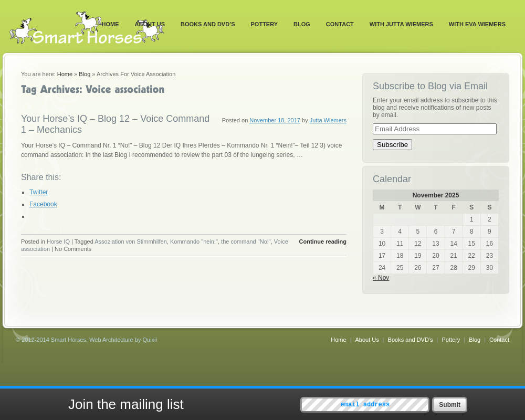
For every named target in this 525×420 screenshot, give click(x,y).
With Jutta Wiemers (401, 24)
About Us (150, 24)
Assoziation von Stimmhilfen (131, 241)
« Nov (381, 278)
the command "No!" (246, 241)
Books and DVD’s (208, 24)
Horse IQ (58, 241)
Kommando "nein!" (194, 241)
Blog (302, 24)
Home (111, 24)
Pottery (265, 24)
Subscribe (392, 145)
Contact (340, 24)
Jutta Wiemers (328, 120)
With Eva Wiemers (477, 24)
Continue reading (323, 241)
